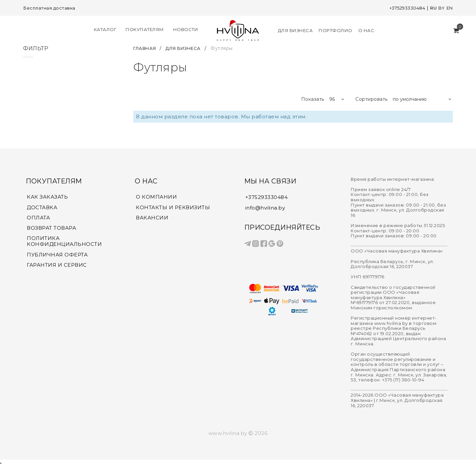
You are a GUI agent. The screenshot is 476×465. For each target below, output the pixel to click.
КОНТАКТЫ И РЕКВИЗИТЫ (173, 207)
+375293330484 (404, 8)
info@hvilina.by (265, 206)
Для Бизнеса (294, 30)
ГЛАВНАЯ (147, 47)
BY (440, 8)
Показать (313, 98)
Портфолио (335, 30)
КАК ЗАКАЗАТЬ (47, 196)
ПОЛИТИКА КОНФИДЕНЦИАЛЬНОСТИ (64, 241)
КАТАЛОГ (106, 29)
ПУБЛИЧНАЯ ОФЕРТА (57, 255)
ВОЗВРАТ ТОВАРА (51, 228)
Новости (187, 29)
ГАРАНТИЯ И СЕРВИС (57, 265)
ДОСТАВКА (42, 207)
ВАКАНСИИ (152, 217)
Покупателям (146, 29)
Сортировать (372, 98)
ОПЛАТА (38, 217)
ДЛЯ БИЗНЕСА (188, 47)
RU (432, 8)
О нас (365, 30)
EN (449, 8)
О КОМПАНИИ (156, 196)
